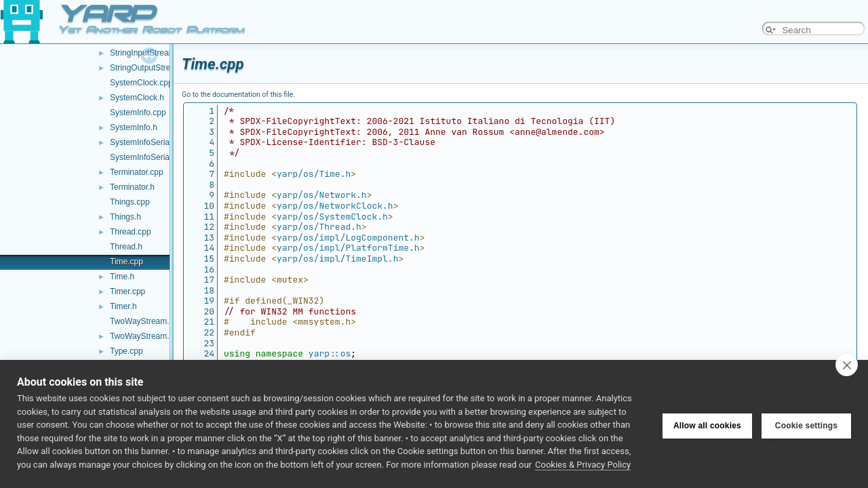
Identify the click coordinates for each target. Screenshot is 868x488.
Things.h (125, 217)
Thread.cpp (131, 232)
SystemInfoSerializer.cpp (155, 142)
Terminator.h (132, 187)
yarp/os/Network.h (322, 195)
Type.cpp (126, 351)
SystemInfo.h (134, 127)
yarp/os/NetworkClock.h (335, 206)
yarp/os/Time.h (314, 174)
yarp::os (330, 353)
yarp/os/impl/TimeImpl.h (337, 259)
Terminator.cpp (137, 172)
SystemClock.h (137, 98)
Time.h (122, 277)
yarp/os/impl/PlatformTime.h (348, 248)
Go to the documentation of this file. (238, 95)
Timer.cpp (127, 291)
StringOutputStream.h (149, 68)
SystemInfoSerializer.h (150, 157)
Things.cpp (130, 202)
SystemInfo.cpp (138, 113)
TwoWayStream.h (142, 336)
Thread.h (126, 247)
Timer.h (123, 306)
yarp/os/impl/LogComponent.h (348, 238)
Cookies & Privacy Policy (583, 465)
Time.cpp (126, 262)
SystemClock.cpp (141, 83)
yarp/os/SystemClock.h (332, 217)
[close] (847, 365)
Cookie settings (806, 424)
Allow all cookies (707, 424)
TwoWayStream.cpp (146, 321)
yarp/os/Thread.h (319, 227)
